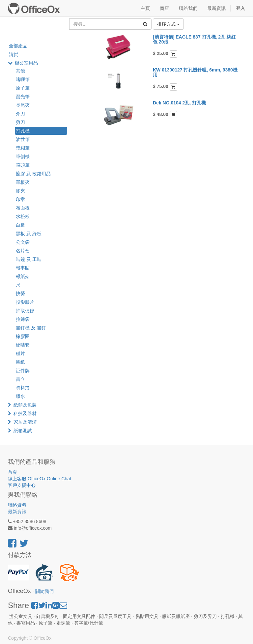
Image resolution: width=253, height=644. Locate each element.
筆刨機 (23, 156)
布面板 (23, 208)
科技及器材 (25, 413)
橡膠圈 (23, 336)
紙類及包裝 (25, 405)
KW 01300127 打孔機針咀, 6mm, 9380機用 (195, 72)
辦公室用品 (26, 63)
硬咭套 (23, 345)
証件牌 (23, 371)
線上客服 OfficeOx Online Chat (40, 479)
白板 (20, 225)
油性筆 (23, 139)
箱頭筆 (23, 165)
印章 (20, 199)
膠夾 (20, 191)
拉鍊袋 (23, 319)
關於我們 (44, 591)
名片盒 (23, 251)
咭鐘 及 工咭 (29, 259)
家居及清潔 (25, 422)
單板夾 (23, 182)
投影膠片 (25, 302)
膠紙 (20, 362)
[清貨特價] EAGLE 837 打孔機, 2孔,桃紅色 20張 (194, 39)
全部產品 (18, 46)
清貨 (14, 54)
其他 (20, 71)
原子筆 (23, 88)
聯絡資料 (17, 505)
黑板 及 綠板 (29, 234)
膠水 (20, 396)
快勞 (20, 294)
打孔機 (23, 131)
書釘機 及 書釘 (31, 328)
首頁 (13, 472)
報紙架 (23, 276)
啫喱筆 (23, 79)
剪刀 (20, 122)
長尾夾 (23, 105)
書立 (20, 379)
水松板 (23, 216)
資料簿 (23, 388)
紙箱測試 (23, 431)
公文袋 (23, 242)
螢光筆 (23, 97)
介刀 (20, 114)
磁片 (20, 353)
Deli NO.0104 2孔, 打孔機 (179, 103)
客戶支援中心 (22, 485)
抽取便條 (25, 311)
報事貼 (23, 268)
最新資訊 (17, 512)
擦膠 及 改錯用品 (33, 174)
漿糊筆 (23, 148)
